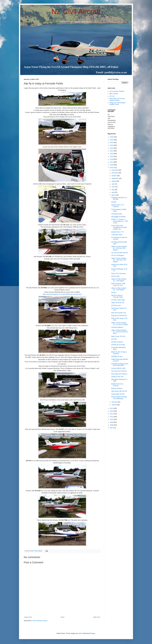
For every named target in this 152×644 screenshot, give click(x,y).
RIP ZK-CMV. (115, 276)
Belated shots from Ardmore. (117, 385)
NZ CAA (112, 96)
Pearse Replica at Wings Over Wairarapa (119, 398)
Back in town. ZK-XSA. (118, 336)
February (115, 402)
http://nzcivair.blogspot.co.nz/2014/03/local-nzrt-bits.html (62, 294)
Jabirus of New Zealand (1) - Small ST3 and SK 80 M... (119, 332)
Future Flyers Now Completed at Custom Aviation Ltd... (119, 227)
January (114, 405)
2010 (112, 419)
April (113, 192)
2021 (112, 151)
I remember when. (117, 235)
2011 (112, 417)
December (115, 170)
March (114, 195)
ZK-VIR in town (116, 305)
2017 (112, 162)
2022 (112, 148)
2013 (112, 411)
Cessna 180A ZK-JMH (118, 368)
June (113, 187)
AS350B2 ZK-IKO (117, 357)
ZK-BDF (114, 202)
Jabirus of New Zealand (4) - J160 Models (119, 280)
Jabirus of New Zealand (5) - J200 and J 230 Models (119, 260)
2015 (112, 168)
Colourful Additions (117, 327)
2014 (112, 408)
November (115, 173)
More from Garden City (119, 313)
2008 (112, 425)
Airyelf (80, 633)
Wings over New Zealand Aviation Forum (117, 104)
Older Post (97, 617)
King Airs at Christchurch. (119, 316)
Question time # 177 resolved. (118, 206)
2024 (112, 143)
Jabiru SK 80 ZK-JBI (118, 303)
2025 (112, 140)
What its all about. (117, 388)
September (115, 178)
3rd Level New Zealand (117, 91)
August (114, 181)
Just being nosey (117, 214)
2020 (112, 154)
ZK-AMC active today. (118, 300)
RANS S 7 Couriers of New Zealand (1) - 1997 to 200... (120, 221)
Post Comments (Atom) (40, 621)
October (114, 176)
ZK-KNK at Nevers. (117, 342)
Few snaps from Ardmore (119, 374)
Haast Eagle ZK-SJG (118, 394)
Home (62, 617)
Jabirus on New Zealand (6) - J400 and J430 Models (119, 248)
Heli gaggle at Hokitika (118, 217)
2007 (112, 428)
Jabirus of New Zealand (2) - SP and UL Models (120, 324)
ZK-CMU (114, 339)
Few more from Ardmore (119, 371)
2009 (112, 422)
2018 (112, 159)
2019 (112, 157)
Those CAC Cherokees (119, 274)
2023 (112, 145)
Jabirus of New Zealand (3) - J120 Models (119, 289)
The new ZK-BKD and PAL (120, 253)
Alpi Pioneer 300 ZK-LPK (119, 391)
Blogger (93, 633)
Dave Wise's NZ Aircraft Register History (117, 99)
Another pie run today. (118, 345)
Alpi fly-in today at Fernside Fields (117, 296)
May (113, 190)
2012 (112, 414)
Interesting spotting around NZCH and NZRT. (120, 365)
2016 (112, 165)
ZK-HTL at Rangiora (118, 255)
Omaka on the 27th (117, 377)
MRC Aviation (114, 94)
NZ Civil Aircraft (76, 12)
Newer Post (28, 617)
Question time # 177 (118, 232)
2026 (112, 137)
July (113, 184)
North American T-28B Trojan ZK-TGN (118, 284)
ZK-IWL (114, 293)
